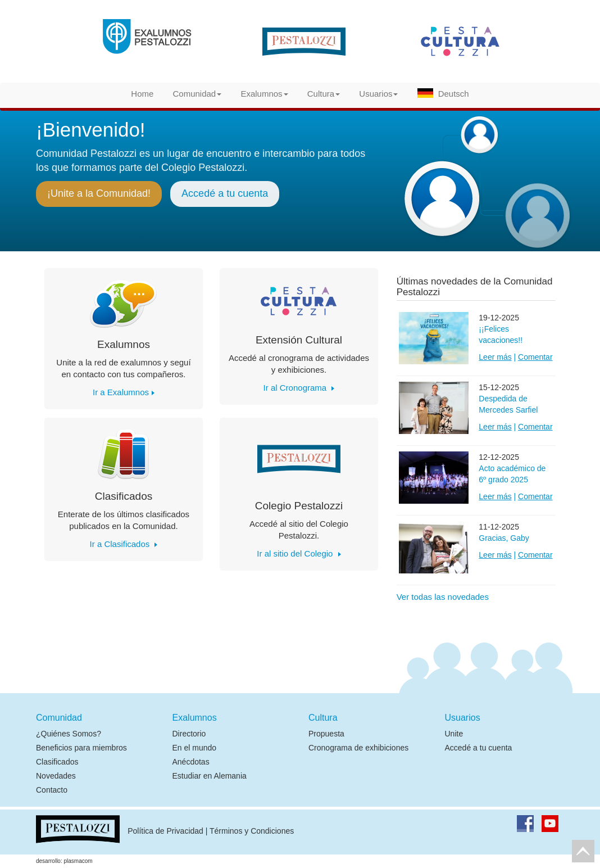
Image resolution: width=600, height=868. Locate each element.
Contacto (52, 790)
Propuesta (326, 734)
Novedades (56, 776)
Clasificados (57, 762)
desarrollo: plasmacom (64, 861)
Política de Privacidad (165, 831)
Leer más (495, 357)
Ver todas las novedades (443, 597)
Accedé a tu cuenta (225, 193)
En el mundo (195, 748)
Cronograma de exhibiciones (358, 748)
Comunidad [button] (197, 94)
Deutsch (443, 93)
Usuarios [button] (378, 94)
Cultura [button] (324, 94)
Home (142, 94)
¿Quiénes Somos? (69, 734)
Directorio (189, 734)
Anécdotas (191, 762)
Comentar (535, 357)
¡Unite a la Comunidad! (99, 193)
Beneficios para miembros (81, 748)
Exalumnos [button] (264, 94)
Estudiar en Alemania (210, 776)
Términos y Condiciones (252, 831)
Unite (454, 734)
